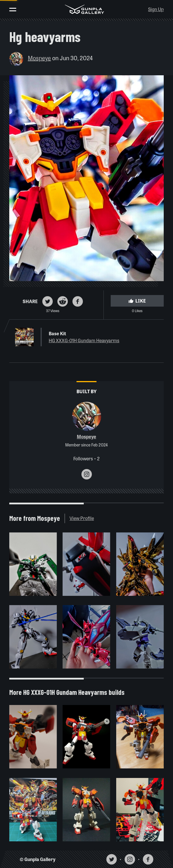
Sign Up (156, 9)
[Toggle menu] (13, 10)
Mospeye (39, 58)
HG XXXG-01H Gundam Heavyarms (84, 340)
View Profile (82, 518)
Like (137, 301)
